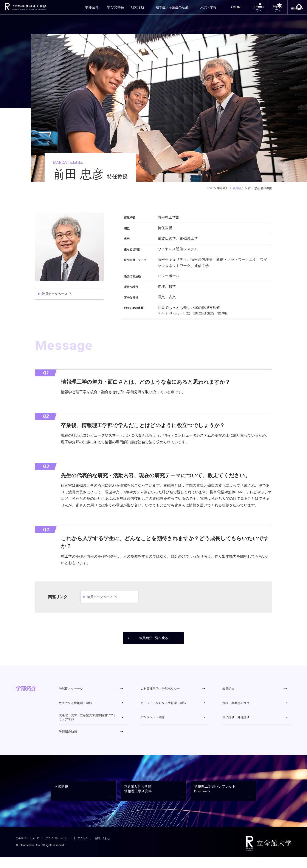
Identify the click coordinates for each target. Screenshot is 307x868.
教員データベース (56, 294)
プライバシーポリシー (61, 849)
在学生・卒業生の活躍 (168, 10)
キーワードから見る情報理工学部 (173, 706)
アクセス (87, 849)
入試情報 (84, 801)
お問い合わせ (108, 849)
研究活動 (136, 10)
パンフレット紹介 (173, 722)
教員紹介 (238, 188)
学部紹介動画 (91, 738)
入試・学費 (199, 10)
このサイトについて (28, 849)
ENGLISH (295, 13)
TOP (210, 188)
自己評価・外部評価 (255, 722)
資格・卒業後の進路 (255, 706)
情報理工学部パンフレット (224, 801)
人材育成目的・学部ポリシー (173, 690)
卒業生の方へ (272, 12)
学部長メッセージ (91, 690)
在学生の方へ (247, 12)
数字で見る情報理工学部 (91, 706)
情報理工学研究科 (154, 802)
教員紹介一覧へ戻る (148, 638)
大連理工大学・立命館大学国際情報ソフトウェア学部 (91, 722)
